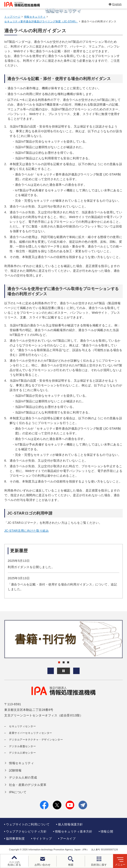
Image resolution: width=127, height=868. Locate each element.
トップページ (12, 17)
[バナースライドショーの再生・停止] (63, 671)
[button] (51, 671)
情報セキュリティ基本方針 (74, 831)
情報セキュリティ (35, 17)
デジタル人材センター (23, 753)
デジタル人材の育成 (23, 777)
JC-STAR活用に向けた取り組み (27, 531)
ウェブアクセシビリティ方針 (26, 831)
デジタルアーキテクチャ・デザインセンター (36, 740)
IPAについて (18, 792)
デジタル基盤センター (23, 746)
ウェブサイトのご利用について (28, 824)
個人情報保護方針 (70, 824)
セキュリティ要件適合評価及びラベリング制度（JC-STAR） (41, 22)
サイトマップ (42, 839)
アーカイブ (68, 839)
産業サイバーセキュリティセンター (31, 733)
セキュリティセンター (23, 726)
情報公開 (107, 831)
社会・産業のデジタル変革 (28, 785)
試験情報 (15, 770)
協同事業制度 (15, 839)
